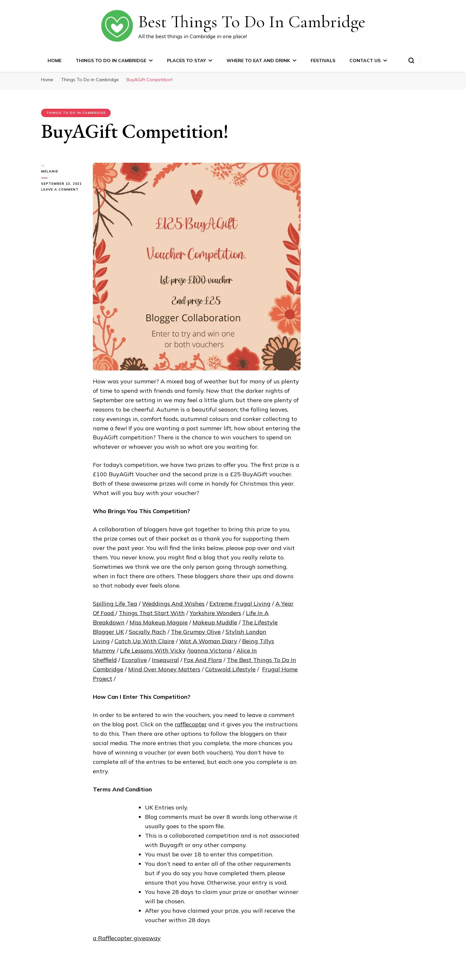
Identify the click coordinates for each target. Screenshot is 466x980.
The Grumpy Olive (196, 632)
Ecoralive (134, 660)
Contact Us (365, 61)
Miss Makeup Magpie (159, 622)
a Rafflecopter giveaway (127, 938)
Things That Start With (152, 613)
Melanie (50, 171)
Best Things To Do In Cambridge (252, 22)
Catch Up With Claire (144, 641)
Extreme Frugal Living (240, 604)
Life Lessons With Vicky (153, 650)
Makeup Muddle (215, 622)
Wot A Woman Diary (208, 641)
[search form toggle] (411, 61)
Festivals (323, 61)
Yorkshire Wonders (215, 613)
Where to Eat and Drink (258, 61)
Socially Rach (147, 632)
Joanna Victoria (210, 650)
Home (55, 61)
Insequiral (165, 660)
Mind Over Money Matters (164, 669)
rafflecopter (191, 724)
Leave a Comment (62, 190)
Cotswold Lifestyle (230, 669)
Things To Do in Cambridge (111, 61)
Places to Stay (186, 61)
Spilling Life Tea (115, 604)
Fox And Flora (203, 660)
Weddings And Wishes (173, 604)
